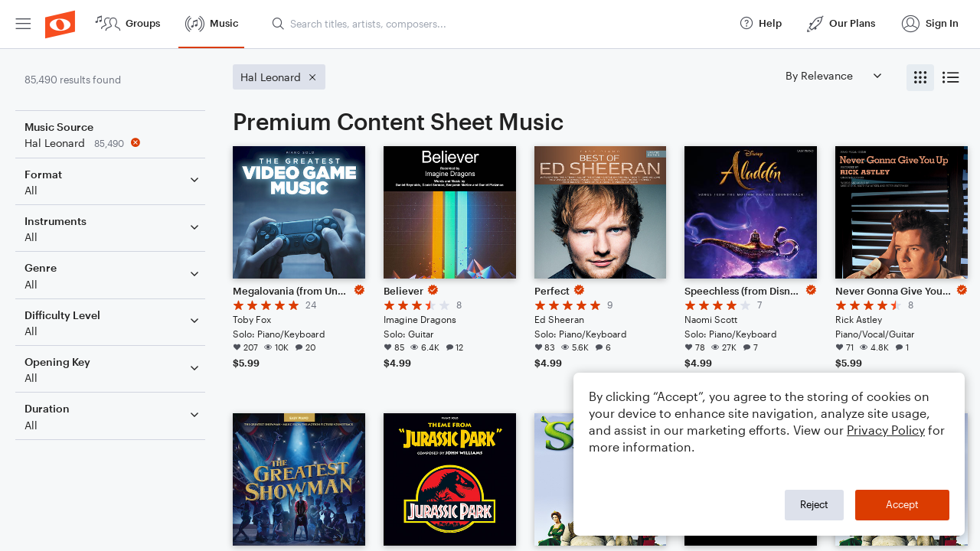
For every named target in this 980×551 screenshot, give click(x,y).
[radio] (920, 78)
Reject (814, 504)
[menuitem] (23, 24)
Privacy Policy (886, 430)
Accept (902, 504)
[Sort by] (833, 75)
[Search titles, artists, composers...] (498, 24)
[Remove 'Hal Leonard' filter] (113, 143)
